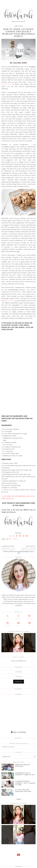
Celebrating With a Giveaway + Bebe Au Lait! (10, 549)
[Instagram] (13, 536)
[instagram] (19, 617)
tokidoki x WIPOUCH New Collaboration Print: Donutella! (27, 549)
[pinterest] (8, 624)
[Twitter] (10, 536)
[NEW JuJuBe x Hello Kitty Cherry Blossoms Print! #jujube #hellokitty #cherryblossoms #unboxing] (18, 835)
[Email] (27, 536)
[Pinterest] (17, 536)
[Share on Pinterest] (15, 539)
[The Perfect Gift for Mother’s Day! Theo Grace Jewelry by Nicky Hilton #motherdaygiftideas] (18, 643)
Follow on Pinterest (18, 732)
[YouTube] (20, 536)
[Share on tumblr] (17, 539)
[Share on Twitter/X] (12, 539)
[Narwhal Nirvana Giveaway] (8, 767)
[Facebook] (24, 536)
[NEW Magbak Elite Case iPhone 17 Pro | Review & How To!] (18, 855)
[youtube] (19, 624)
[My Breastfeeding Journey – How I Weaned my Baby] (8, 784)
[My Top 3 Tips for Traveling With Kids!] (8, 792)
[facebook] (29, 617)
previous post (6, 84)
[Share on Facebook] (10, 539)
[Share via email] (7, 539)
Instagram (10, 301)
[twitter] (8, 617)
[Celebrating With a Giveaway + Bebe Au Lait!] (8, 776)
